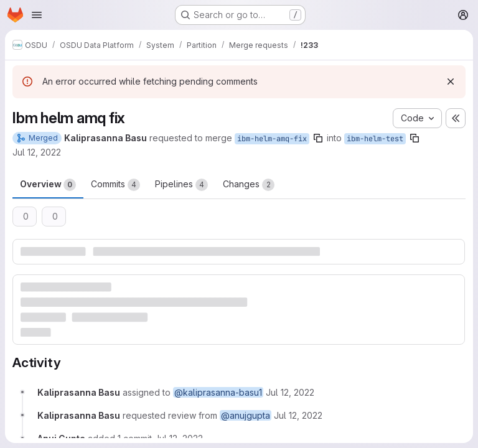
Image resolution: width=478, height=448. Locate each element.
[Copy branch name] (318, 138)
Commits (115, 185)
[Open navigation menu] (37, 15)
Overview (48, 185)
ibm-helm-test (375, 139)
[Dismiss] (451, 82)
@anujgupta (246, 415)
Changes (249, 185)
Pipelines (181, 185)
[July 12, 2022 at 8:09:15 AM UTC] (298, 415)
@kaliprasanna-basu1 (218, 392)
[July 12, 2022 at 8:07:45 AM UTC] (290, 392)
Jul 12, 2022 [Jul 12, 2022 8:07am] (37, 152)
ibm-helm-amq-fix (272, 139)
